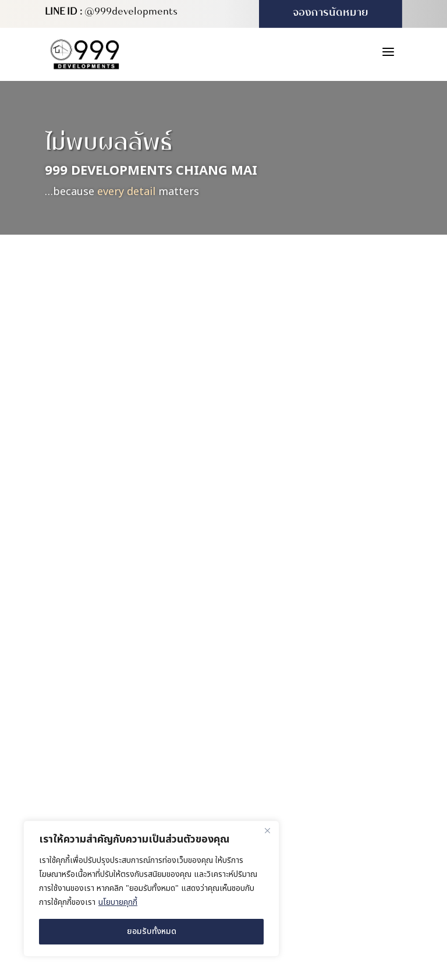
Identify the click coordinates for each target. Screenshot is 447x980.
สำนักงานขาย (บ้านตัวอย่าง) (319, 696)
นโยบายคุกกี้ (118, 902)
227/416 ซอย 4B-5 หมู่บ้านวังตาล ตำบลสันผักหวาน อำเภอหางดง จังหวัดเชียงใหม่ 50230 (330, 730)
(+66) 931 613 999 (299, 794)
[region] (151, 889)
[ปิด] (267, 830)
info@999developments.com (322, 818)
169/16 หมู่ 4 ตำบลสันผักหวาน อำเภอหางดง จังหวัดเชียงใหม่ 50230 (331, 666)
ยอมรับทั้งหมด (152, 931)
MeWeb (374, 870)
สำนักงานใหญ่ (290, 640)
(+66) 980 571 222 (299, 769)
